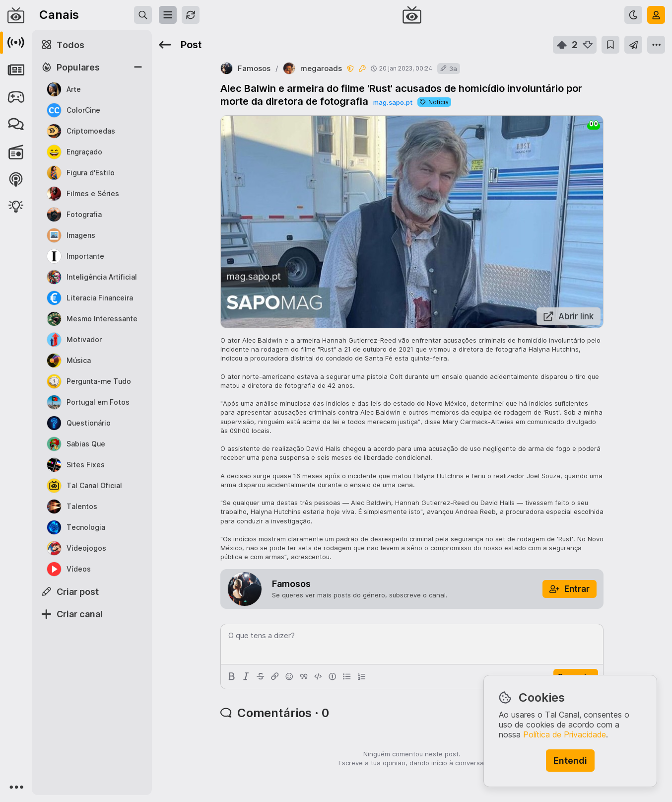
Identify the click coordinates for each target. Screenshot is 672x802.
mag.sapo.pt (393, 102)
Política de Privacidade (565, 734)
